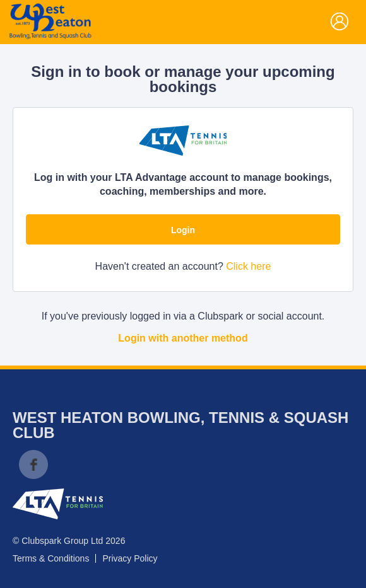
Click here (248, 266)
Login (183, 230)
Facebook (33, 464)
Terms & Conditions (51, 558)
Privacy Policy (130, 558)
